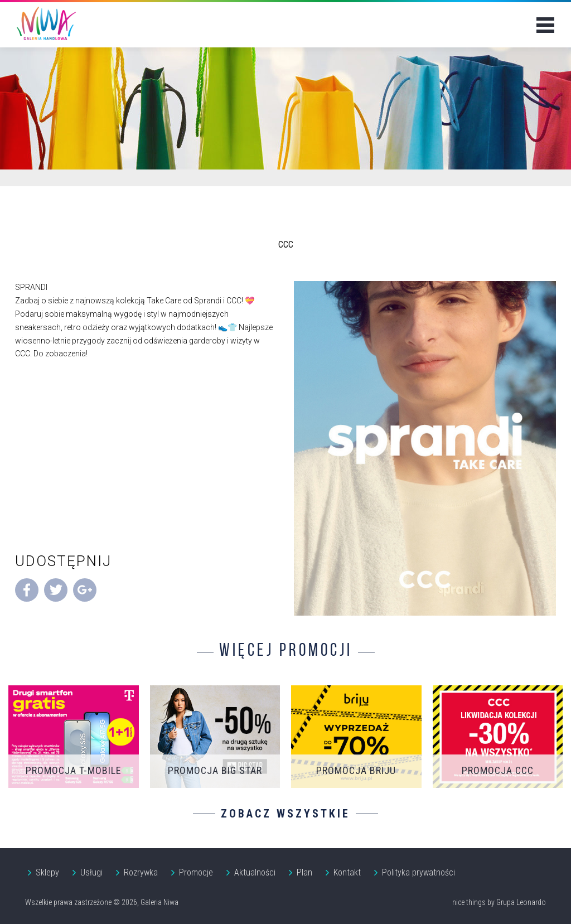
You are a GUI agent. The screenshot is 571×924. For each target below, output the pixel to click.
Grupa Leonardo (521, 902)
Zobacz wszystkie (285, 814)
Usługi (91, 872)
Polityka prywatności (418, 872)
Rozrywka (141, 872)
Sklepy (47, 872)
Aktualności (255, 872)
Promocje (196, 872)
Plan (304, 872)
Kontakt (347, 872)
